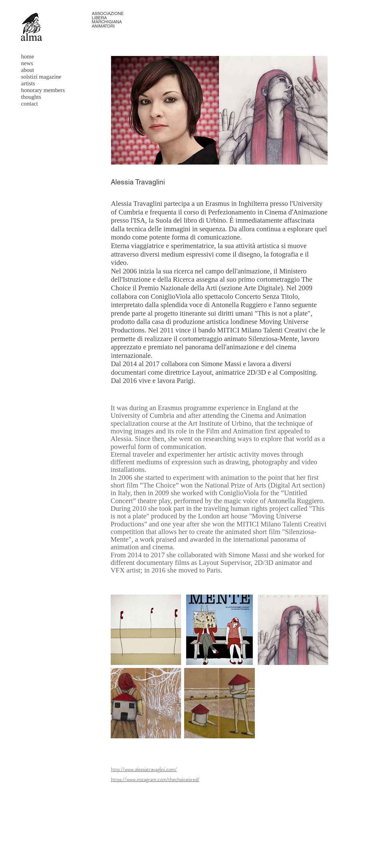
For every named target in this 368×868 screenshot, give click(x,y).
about (28, 70)
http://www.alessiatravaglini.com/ (144, 769)
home (28, 56)
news (27, 63)
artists (28, 83)
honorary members (43, 90)
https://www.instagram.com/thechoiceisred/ (155, 779)
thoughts (31, 97)
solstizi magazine (41, 77)
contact (30, 104)
